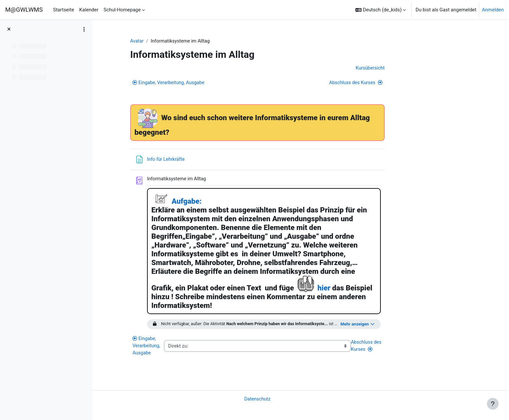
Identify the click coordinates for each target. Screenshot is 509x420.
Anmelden (493, 10)
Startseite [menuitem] (64, 10)
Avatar (175, 41)
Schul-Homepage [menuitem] (122, 10)
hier (362, 289)
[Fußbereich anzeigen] (493, 404)
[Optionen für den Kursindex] (84, 29)
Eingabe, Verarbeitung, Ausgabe (208, 83)
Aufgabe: (225, 202)
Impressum (112, 411)
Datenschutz (296, 399)
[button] (381, 10)
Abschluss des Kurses (393, 83)
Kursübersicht (408, 69)
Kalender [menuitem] (89, 10)
